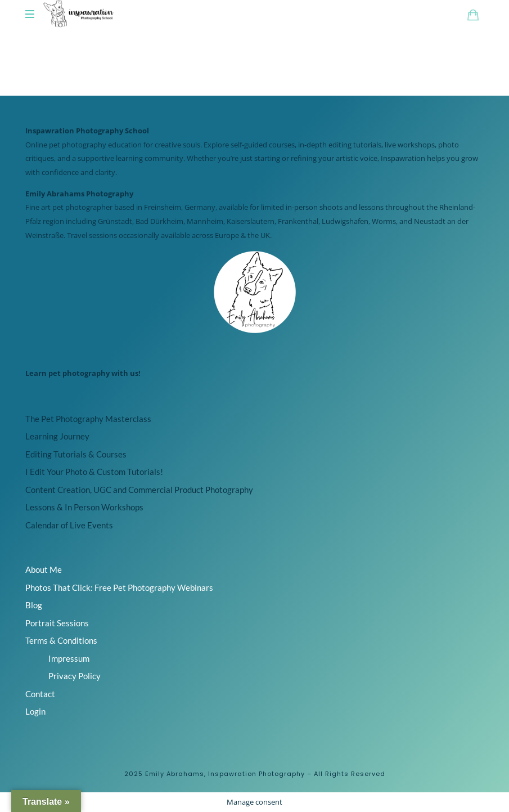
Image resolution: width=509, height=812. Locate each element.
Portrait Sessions (57, 623)
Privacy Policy (75, 676)
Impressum (69, 658)
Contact (40, 694)
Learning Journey (57, 436)
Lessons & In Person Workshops (84, 507)
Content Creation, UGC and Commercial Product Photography (139, 490)
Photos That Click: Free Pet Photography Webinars (119, 587)
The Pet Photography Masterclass (88, 419)
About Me (44, 569)
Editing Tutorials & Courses (76, 454)
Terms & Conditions (61, 640)
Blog (34, 605)
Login (35, 711)
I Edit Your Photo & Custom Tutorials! (94, 472)
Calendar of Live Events (69, 525)
